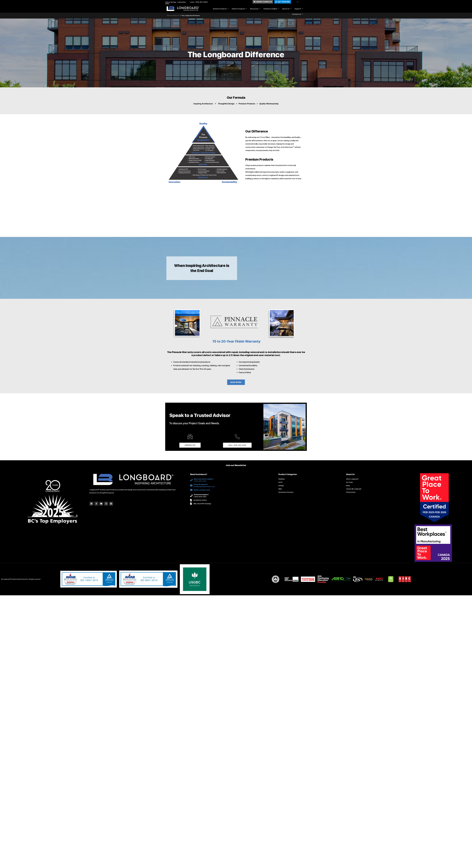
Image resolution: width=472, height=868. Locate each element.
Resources (255, 9)
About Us (287, 9)
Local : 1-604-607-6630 (199, 2)
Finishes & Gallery (271, 9)
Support (299, 9)
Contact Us (298, 14)
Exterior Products (221, 9)
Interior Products (239, 9)
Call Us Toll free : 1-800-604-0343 (176, 3)
